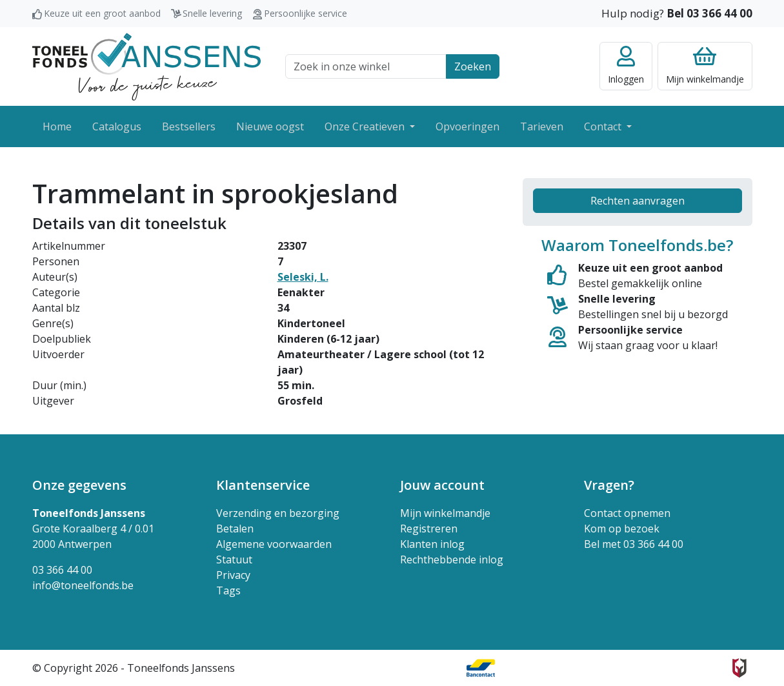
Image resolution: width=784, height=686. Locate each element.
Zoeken (473, 66)
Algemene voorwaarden (274, 544)
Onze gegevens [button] (79, 485)
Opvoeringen (467, 126)
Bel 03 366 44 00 (709, 13)
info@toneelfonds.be (83, 585)
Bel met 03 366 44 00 (634, 544)
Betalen (235, 529)
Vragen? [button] (609, 485)
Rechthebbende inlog (452, 560)
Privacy (233, 575)
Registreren (429, 529)
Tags (228, 590)
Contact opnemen (627, 513)
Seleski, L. (303, 277)
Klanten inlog (432, 544)
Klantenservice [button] (263, 485)
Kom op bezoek (622, 529)
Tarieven (542, 126)
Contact (604, 126)
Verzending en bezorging (278, 513)
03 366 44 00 (62, 570)
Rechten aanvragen (638, 201)
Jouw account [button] (442, 485)
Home (57, 126)
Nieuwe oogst (270, 126)
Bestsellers (189, 126)
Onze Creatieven (366, 126)
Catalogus (117, 126)
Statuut (234, 560)
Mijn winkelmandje (445, 513)
